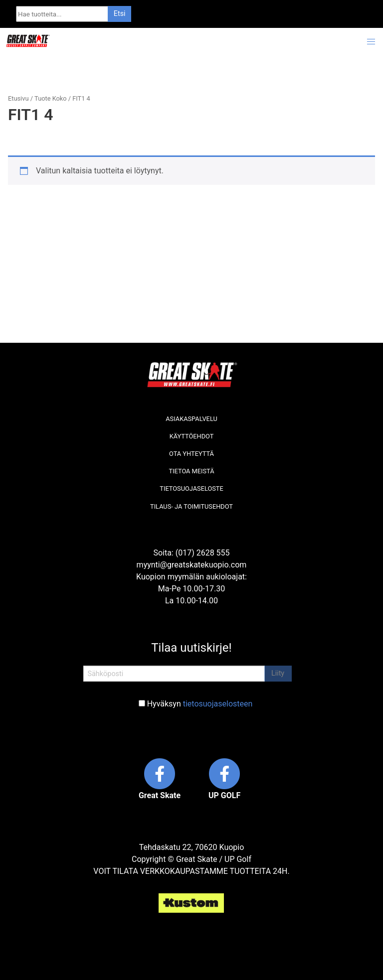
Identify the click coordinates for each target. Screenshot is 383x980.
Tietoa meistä (191, 471)
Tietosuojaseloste (191, 489)
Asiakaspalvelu (191, 419)
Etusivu (18, 98)
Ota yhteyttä (191, 454)
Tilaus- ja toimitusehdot (191, 506)
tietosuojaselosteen (218, 704)
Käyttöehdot (192, 436)
